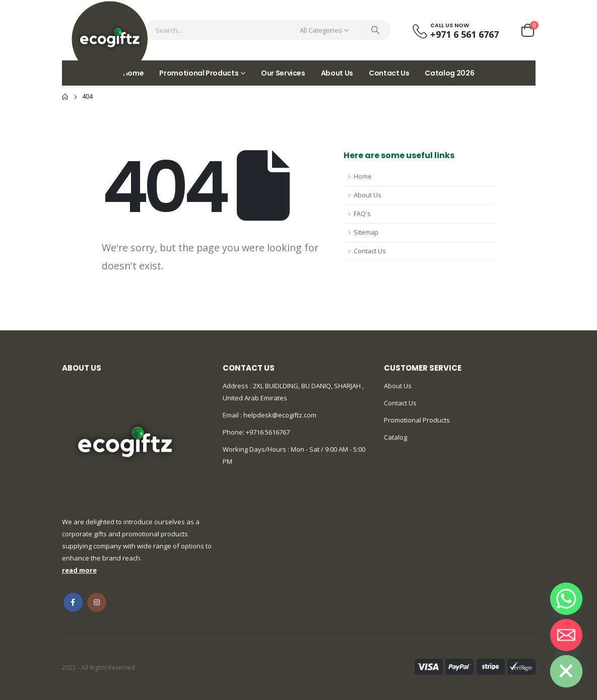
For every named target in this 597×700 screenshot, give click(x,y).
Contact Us (389, 73)
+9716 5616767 (268, 432)
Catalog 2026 (449, 73)
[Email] (566, 635)
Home (363, 177)
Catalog (395, 437)
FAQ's (362, 214)
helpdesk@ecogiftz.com (279, 415)
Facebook (73, 602)
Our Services (283, 73)
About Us (337, 73)
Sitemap (366, 232)
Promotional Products (199, 73)
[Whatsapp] (566, 599)
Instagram (97, 602)
